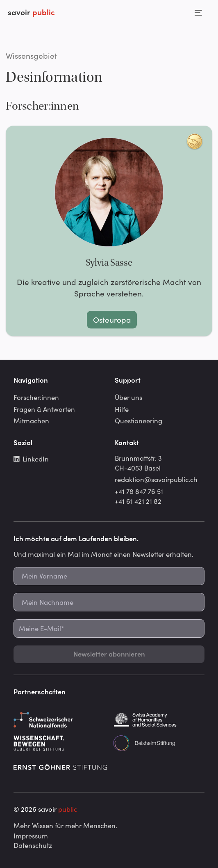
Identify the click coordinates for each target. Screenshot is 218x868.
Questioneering (139, 420)
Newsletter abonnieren (109, 654)
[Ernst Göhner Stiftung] (60, 767)
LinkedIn (31, 459)
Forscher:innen (36, 397)
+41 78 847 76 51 (139, 491)
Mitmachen (31, 420)
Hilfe (122, 409)
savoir (31, 12)
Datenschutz (33, 845)
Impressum (31, 836)
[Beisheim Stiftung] (159, 743)
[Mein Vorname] (109, 576)
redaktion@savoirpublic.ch (156, 479)
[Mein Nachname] (109, 602)
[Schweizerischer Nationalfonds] (59, 720)
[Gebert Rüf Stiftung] (59, 743)
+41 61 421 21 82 (138, 501)
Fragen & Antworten (44, 409)
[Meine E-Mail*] (109, 628)
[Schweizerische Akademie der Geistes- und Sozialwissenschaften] (159, 720)
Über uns (128, 397)
